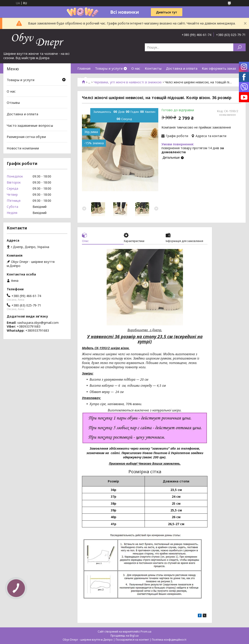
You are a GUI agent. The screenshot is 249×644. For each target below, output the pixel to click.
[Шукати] (239, 47)
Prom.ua (146, 632)
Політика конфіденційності (169, 640)
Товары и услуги (109, 68)
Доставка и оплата (182, 68)
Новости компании (23, 148)
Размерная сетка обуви (26, 137)
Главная (84, 68)
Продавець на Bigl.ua (124, 636)
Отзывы (13, 102)
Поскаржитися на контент (132, 640)
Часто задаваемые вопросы (30, 125)
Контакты (153, 68)
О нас (136, 68)
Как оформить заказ (219, 68)
